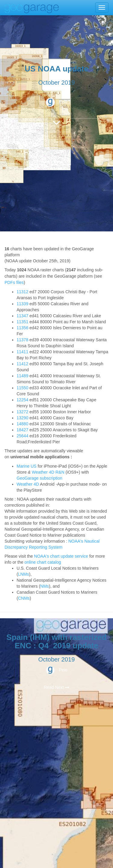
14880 (22, 424)
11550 (22, 388)
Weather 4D (28, 484)
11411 (22, 352)
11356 (22, 328)
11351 (22, 322)
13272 (22, 412)
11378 (22, 340)
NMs (45, 586)
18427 (22, 430)
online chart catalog (43, 562)
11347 (22, 316)
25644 (22, 436)
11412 (22, 364)
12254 (22, 400)
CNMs (24, 598)
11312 (22, 292)
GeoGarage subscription (39, 478)
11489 (22, 376)
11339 (22, 304)
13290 (22, 418)
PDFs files (14, 282)
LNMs (24, 574)
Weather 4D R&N (48, 472)
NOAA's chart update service (61, 556)
